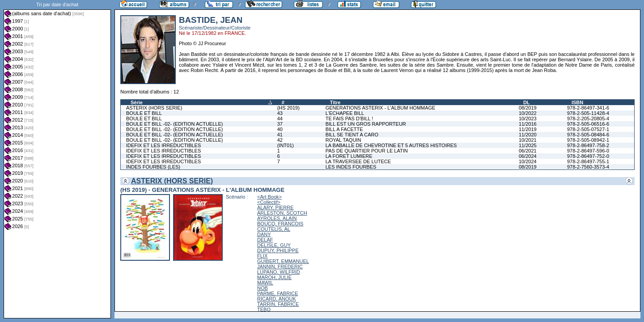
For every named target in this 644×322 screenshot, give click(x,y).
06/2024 (528, 156)
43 (280, 113)
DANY (264, 234)
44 (280, 119)
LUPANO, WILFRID (279, 272)
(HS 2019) (288, 108)
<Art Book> (269, 197)
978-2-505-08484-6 (588, 135)
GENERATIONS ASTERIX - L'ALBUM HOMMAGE (381, 108)
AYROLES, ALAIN (277, 218)
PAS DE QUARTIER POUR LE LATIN (367, 151)
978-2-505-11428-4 (588, 113)
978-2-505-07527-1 (588, 129)
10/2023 (528, 119)
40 (280, 129)
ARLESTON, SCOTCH (282, 213)
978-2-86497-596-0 (588, 151)
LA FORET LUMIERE (349, 156)
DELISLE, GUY (274, 245)
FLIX (262, 256)
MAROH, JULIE (274, 277)
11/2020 (528, 135)
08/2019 (528, 108)
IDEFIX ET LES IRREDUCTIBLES (163, 145)
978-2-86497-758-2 (588, 145)
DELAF (265, 240)
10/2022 (528, 113)
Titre (335, 102)
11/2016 (528, 124)
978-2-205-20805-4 (588, 119)
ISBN (577, 102)
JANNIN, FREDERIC (280, 267)
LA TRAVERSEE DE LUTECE (358, 161)
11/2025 (528, 145)
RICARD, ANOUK (277, 299)
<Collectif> (269, 202)
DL (527, 102)
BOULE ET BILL (144, 113)
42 (280, 140)
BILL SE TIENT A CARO (352, 135)
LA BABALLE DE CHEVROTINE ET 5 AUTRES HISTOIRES (391, 145)
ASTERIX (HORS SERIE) (154, 108)
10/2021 (528, 140)
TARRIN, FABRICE (278, 304)
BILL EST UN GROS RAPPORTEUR (366, 124)
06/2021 (528, 151)
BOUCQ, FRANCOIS (280, 224)
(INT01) (286, 145)
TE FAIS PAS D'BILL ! (350, 119)
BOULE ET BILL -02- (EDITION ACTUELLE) (174, 124)
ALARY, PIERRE (275, 208)
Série (137, 102)
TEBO (264, 309)
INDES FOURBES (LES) (153, 167)
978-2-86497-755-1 (588, 161)
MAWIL (265, 283)
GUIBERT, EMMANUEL (283, 261)
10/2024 (528, 161)
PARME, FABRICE (278, 293)
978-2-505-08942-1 (588, 140)
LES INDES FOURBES (351, 167)
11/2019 (528, 129)
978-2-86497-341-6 (588, 108)
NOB (263, 288)
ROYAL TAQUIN (343, 140)
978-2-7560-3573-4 (588, 167)
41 (280, 135)
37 (280, 124)
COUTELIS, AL (274, 229)
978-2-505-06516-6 (588, 124)
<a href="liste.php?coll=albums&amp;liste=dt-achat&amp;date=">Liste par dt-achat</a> (57, 159)
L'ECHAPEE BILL (345, 113)
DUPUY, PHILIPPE (278, 250)
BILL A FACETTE (344, 129)
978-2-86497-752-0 (588, 156)
